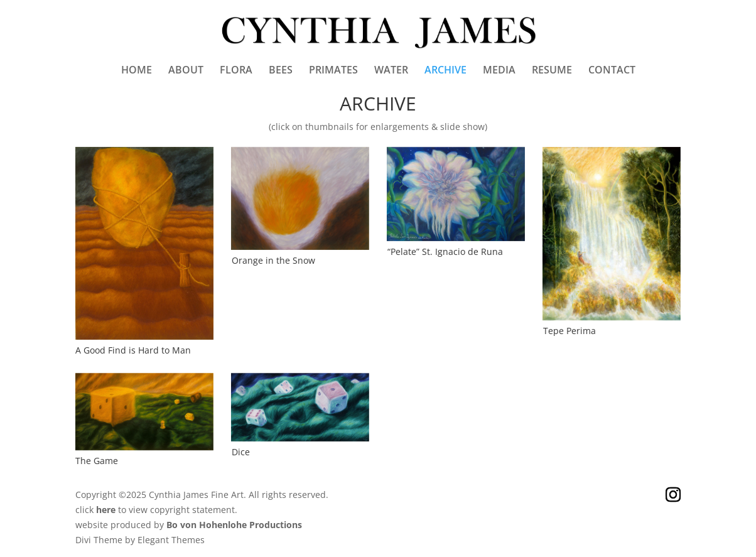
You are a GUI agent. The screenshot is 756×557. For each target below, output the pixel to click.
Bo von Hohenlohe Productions (234, 525)
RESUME (552, 71)
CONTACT (612, 71)
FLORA (236, 71)
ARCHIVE (445, 71)
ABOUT (186, 71)
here (106, 510)
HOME (137, 71)
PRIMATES (333, 71)
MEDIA (499, 71)
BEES (281, 71)
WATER (391, 71)
